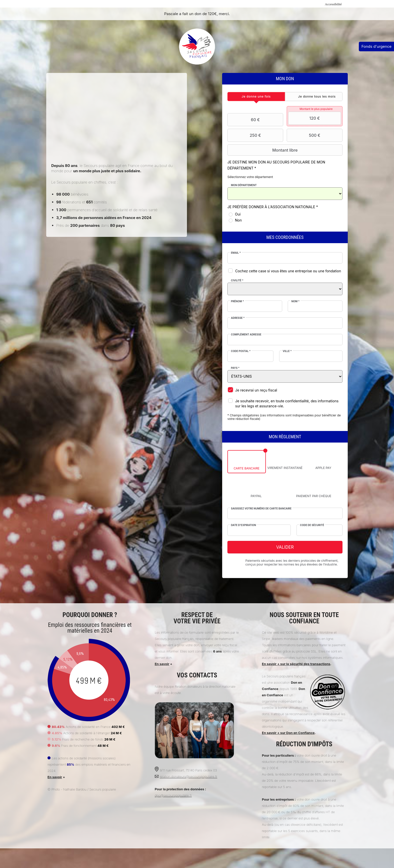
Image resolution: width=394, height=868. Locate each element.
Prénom (237, 301)
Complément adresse (246, 334)
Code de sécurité (312, 525)
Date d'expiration (243, 525)
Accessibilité (333, 4)
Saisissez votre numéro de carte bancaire (261, 508)
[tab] (256, 97)
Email (236, 253)
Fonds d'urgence (376, 46)
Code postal (241, 351)
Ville (287, 351)
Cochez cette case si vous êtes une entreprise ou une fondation (288, 271)
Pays (235, 368)
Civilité (237, 280)
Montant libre (263, 150)
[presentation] (256, 97)
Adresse (238, 318)
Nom (295, 301)
